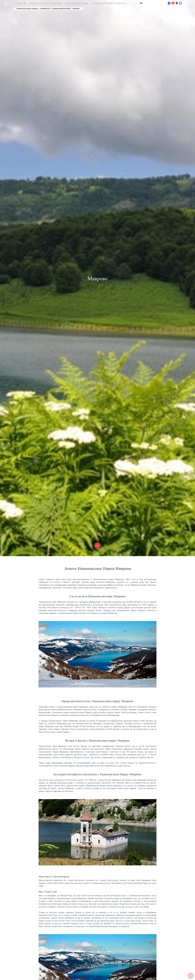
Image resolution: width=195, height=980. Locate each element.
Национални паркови (61, 9)
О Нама (19, 3)
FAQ (164, 3)
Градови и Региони (76, 3)
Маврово (76, 9)
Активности (45, 9)
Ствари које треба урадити (44, 3)
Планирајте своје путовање (108, 3)
